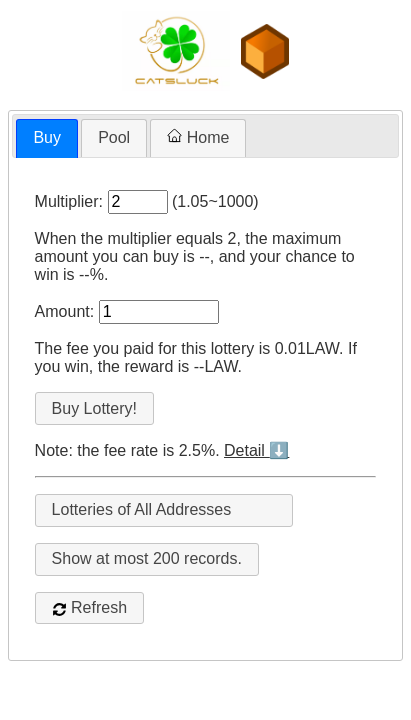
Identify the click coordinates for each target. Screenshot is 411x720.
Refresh (89, 608)
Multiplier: (69, 201)
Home (198, 137)
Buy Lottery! (94, 408)
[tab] (47, 138)
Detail (256, 450)
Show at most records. (147, 558)
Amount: (65, 311)
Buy (47, 137)
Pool (114, 137)
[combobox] (164, 510)
